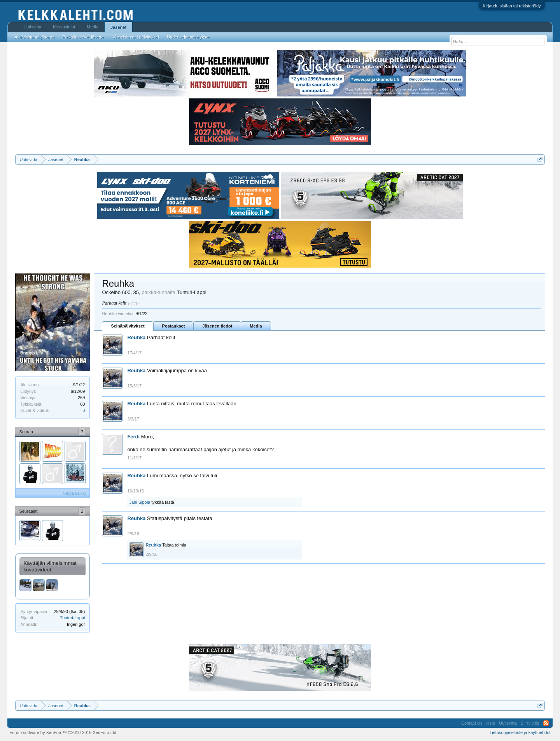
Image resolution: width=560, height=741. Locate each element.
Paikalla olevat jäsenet (83, 37)
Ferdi (133, 437)
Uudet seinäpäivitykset (188, 37)
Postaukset (174, 326)
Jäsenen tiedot (217, 326)
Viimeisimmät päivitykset (136, 37)
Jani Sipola (140, 502)
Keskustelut (64, 27)
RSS (546, 723)
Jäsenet (118, 27)
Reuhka (136, 337)
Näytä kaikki (74, 493)
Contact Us (472, 723)
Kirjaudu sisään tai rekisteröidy (512, 6)
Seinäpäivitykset (128, 326)
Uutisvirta (32, 27)
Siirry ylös (530, 723)
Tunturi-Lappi (72, 618)
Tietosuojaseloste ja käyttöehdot (520, 732)
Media (256, 326)
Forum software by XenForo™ (63, 732)
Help (491, 723)
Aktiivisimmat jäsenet (34, 37)
